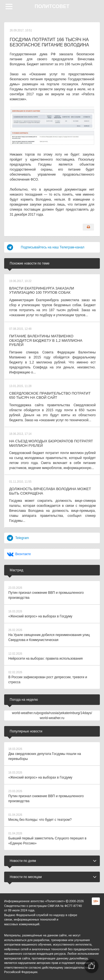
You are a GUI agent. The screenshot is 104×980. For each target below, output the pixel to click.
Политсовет (52, 6)
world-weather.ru (52, 718)
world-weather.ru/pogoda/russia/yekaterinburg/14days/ (52, 713)
